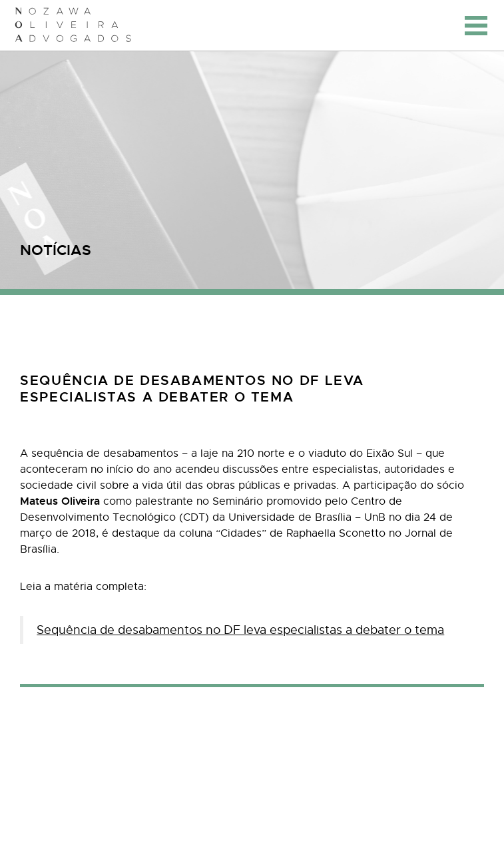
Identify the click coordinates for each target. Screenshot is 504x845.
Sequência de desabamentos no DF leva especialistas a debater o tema (240, 630)
